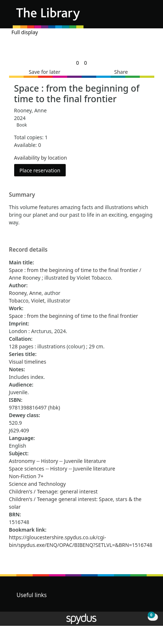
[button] (138, 17)
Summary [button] (22, 195)
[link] (77, 63)
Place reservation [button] (43, 170)
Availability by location (41, 158)
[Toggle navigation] (146, 17)
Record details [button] (28, 250)
